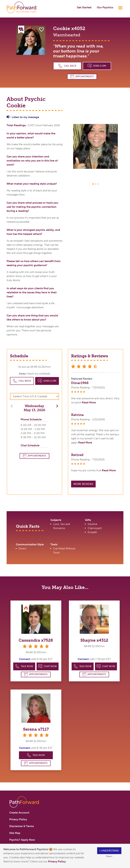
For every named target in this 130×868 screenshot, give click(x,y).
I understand (109, 851)
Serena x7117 (36, 729)
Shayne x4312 (94, 640)
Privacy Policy (57, 861)
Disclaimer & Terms (22, 826)
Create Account (19, 813)
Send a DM (97, 66)
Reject (109, 856)
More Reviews (83, 484)
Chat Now (48, 666)
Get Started (84, 7)
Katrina (77, 415)
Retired (77, 455)
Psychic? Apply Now (22, 840)
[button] (77, 146)
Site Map (15, 833)
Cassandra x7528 (36, 640)
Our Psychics (105, 7)
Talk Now (24, 666)
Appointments (82, 77)
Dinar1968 (80, 383)
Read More (89, 402)
